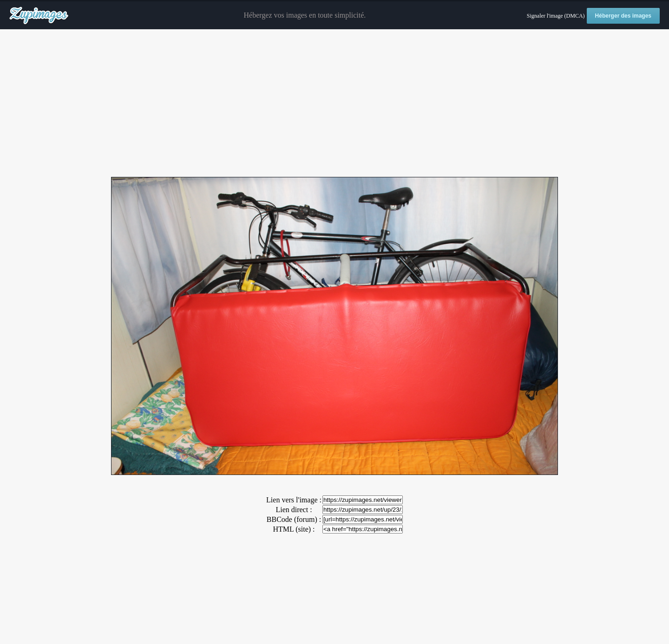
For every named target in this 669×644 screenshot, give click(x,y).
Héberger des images (623, 16)
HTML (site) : (294, 529)
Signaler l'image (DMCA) (556, 16)
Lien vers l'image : (294, 500)
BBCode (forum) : (294, 519)
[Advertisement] (334, 104)
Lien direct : (294, 510)
